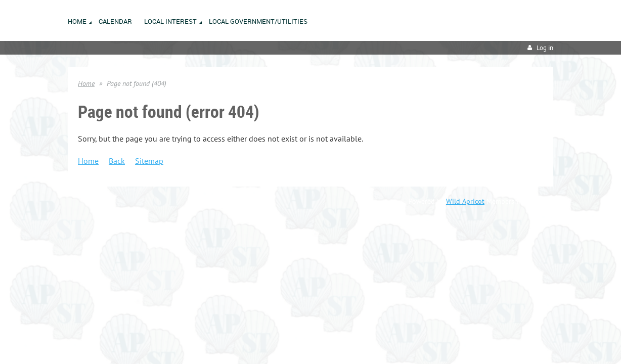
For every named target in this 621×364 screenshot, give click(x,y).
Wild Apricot (465, 201)
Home (86, 83)
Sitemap (149, 161)
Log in (545, 48)
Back (117, 161)
